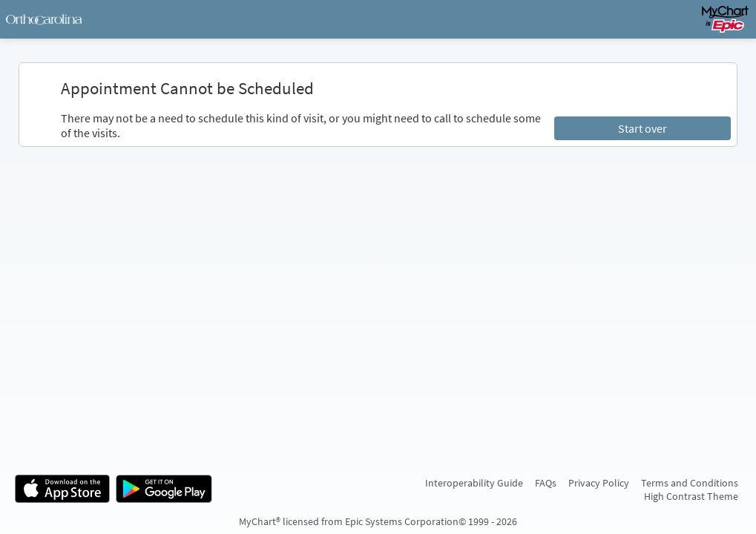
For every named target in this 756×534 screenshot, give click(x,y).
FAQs (546, 483)
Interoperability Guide (474, 483)
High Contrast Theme (691, 496)
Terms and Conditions (690, 483)
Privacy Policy (599, 483)
